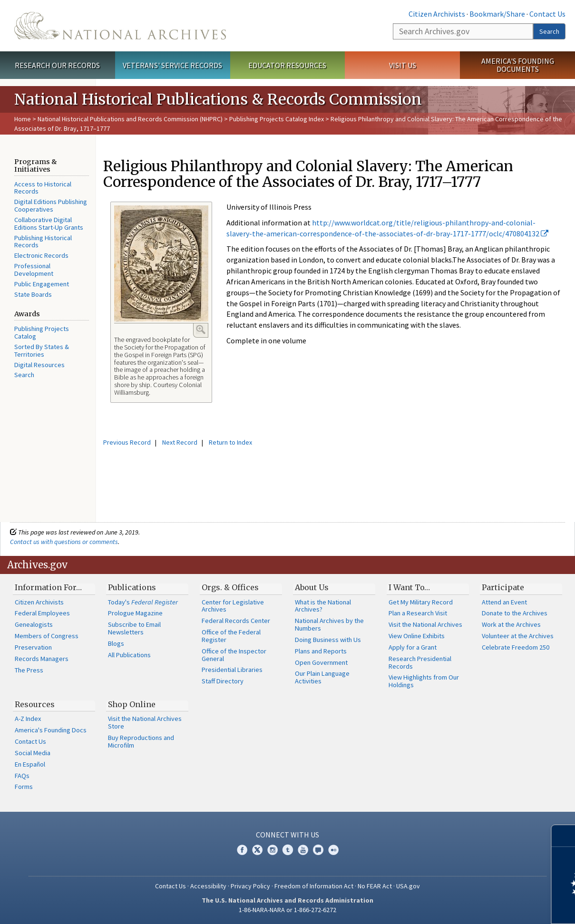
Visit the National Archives (425, 624)
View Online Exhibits (417, 636)
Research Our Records (57, 65)
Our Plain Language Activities (322, 677)
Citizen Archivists (437, 14)
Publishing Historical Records (43, 242)
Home (23, 119)
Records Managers (42, 659)
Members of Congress (47, 636)
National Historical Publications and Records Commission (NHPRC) (130, 119)
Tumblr (288, 850)
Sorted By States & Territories (42, 350)
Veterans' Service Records (172, 65)
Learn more (490, 907)
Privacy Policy (250, 886)
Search (549, 31)
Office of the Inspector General (234, 655)
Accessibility (208, 886)
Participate (503, 587)
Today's (143, 602)
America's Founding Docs (51, 730)
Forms (24, 787)
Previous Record (127, 442)
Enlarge (201, 330)
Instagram (273, 850)
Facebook (242, 850)
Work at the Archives (511, 624)
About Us (312, 587)
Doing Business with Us (328, 640)
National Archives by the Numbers (329, 624)
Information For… (48, 587)
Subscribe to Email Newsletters (134, 628)
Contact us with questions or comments (64, 542)
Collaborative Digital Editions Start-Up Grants (49, 224)
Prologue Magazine (135, 613)
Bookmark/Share (497, 14)
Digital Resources (39, 365)
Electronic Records (41, 255)
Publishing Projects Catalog (42, 332)
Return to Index (230, 442)
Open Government (321, 662)
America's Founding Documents (518, 65)
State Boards (33, 294)
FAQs (22, 776)
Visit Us (403, 65)
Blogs (116, 643)
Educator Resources (287, 65)
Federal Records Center (236, 621)
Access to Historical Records (43, 188)
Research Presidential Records (420, 662)
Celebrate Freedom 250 (516, 647)
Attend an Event (504, 602)
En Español (30, 764)
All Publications (129, 655)
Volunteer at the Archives (518, 636)
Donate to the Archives (515, 613)
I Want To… (409, 587)
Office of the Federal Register (231, 636)
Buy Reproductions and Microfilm (141, 741)
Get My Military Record (421, 602)
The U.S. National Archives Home (120, 26)
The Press (29, 670)
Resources (35, 704)
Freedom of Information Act (314, 886)
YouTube (303, 850)
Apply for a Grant (413, 647)
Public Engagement (42, 284)
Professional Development (34, 270)
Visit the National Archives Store (145, 722)
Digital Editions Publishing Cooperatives (51, 205)
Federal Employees (42, 613)
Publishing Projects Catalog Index (277, 119)
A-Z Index (28, 719)
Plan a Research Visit (418, 613)
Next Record (180, 442)
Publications (132, 587)
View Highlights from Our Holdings (424, 681)
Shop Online (132, 704)
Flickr (333, 850)
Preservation (33, 647)
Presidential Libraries (232, 670)
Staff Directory (223, 681)
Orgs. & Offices (230, 587)
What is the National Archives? (323, 606)
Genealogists (34, 624)
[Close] (564, 836)
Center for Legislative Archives (233, 606)
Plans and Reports (321, 651)
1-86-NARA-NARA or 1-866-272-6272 (287, 910)
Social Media (33, 753)
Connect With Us (287, 835)
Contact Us (547, 14)
